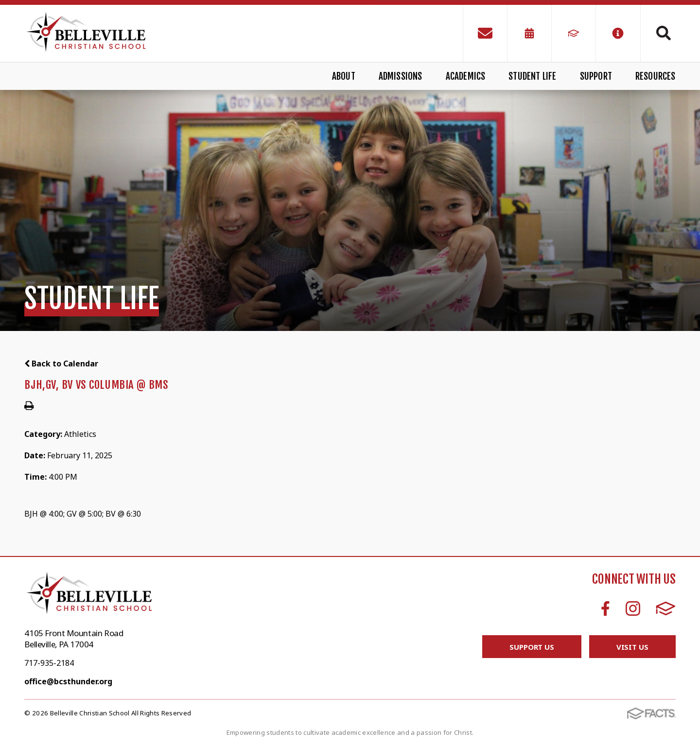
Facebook (605, 608)
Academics (466, 76)
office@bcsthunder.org (68, 681)
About (344, 76)
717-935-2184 (49, 663)
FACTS (666, 608)
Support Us (532, 647)
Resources (656, 76)
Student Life (532, 76)
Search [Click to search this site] (664, 33)
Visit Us (632, 647)
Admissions (401, 76)
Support (596, 76)
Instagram (633, 608)
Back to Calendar (61, 364)
